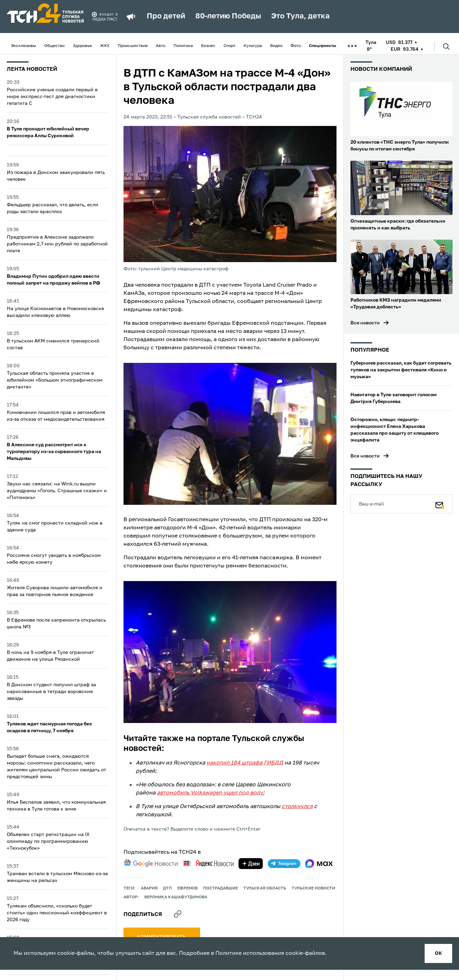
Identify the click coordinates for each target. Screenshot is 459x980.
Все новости (365, 323)
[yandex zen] (251, 864)
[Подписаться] (440, 504)
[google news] (151, 863)
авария (149, 888)
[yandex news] (208, 863)
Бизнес (208, 46)
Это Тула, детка (300, 16)
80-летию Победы (228, 16)
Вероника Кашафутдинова (176, 897)
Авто (161, 46)
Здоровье (82, 46)
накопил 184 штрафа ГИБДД (245, 763)
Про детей (166, 16)
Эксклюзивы (23, 46)
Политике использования (250, 953)
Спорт (229, 46)
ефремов (187, 888)
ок (438, 953)
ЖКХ (105, 46)
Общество (54, 46)
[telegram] (284, 864)
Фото (296, 46)
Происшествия (133, 46)
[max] (319, 864)
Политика (183, 46)
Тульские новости (313, 888)
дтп (167, 888)
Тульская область (265, 888)
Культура (253, 46)
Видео (276, 46)
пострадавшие (220, 888)
